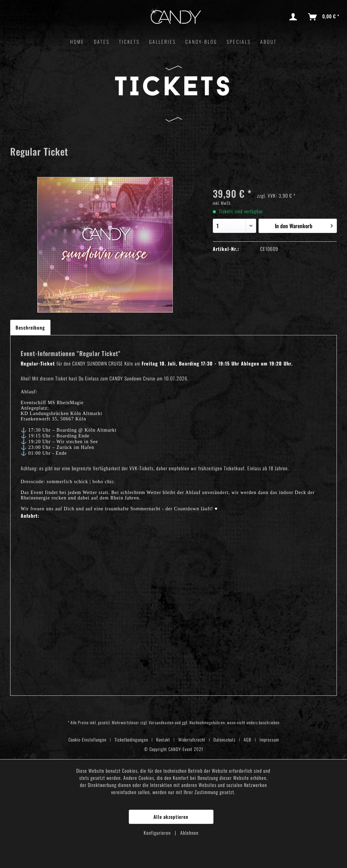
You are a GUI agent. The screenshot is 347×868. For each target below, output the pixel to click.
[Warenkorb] (324, 17)
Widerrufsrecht (192, 739)
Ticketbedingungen (131, 739)
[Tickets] (129, 42)
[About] (269, 42)
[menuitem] (294, 17)
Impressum (269, 739)
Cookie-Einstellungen (87, 739)
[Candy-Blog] (201, 42)
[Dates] (102, 42)
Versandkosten (161, 722)
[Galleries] (162, 42)
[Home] (77, 42)
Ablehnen (189, 833)
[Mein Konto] (294, 17)
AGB (248, 739)
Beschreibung (30, 327)
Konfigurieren (158, 833)
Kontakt (163, 739)
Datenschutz (224, 739)
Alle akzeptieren (171, 817)
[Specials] (239, 42)
